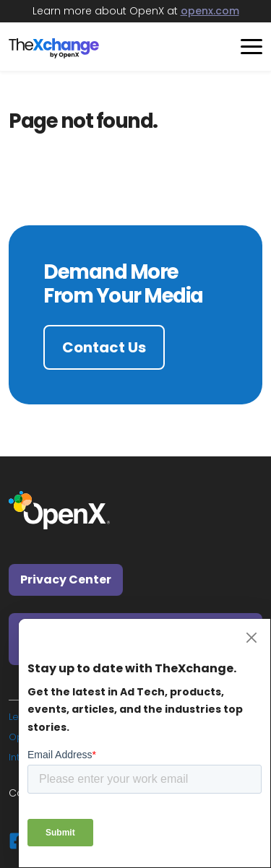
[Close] (251, 638)
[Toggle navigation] (246, 47)
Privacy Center (66, 580)
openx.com (210, 11)
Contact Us (104, 347)
